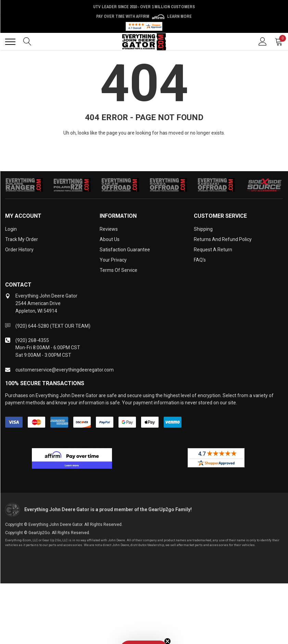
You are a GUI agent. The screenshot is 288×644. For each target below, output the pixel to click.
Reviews (109, 229)
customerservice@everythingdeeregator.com (65, 370)
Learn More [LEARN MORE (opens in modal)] (179, 16)
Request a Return (213, 250)
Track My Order (22, 239)
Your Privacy (113, 260)
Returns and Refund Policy (223, 239)
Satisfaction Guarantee (125, 250)
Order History (19, 250)
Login (11, 229)
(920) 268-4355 (32, 340)
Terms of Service (118, 270)
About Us (110, 239)
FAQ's (200, 260)
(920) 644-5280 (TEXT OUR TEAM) (53, 326)
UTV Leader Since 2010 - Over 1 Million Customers (144, 7)
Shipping (203, 229)
